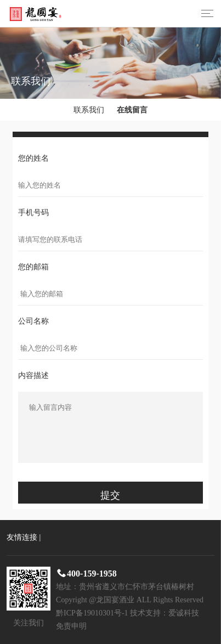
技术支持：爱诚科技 (165, 613)
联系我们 (89, 110)
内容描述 (33, 375)
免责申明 (71, 626)
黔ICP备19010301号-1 (92, 613)
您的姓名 (33, 158)
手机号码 (33, 213)
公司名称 (33, 321)
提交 (110, 495)
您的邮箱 (33, 267)
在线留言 (132, 110)
